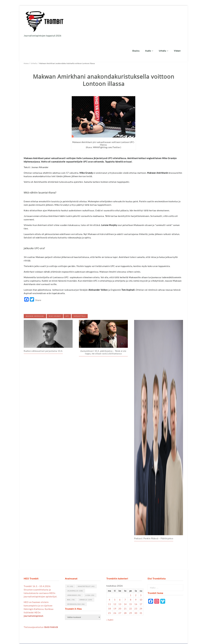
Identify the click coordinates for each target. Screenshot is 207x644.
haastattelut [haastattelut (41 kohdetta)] (86, 565)
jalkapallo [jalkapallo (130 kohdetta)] (75, 570)
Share (38, 279)
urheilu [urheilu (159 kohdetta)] (86, 579)
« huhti (110, 599)
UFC (67, 295)
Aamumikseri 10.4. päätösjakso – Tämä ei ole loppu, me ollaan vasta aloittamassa (103, 331)
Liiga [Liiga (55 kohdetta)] (90, 574)
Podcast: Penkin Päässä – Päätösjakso (154, 517)
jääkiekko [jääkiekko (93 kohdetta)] (74, 574)
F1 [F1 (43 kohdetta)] (70, 565)
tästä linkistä (51, 606)
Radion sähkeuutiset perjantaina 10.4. (43, 330)
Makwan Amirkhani (35, 295)
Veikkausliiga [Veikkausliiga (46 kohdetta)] (76, 583)
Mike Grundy (55, 295)
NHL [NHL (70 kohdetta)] (71, 579)
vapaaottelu (80, 295)
